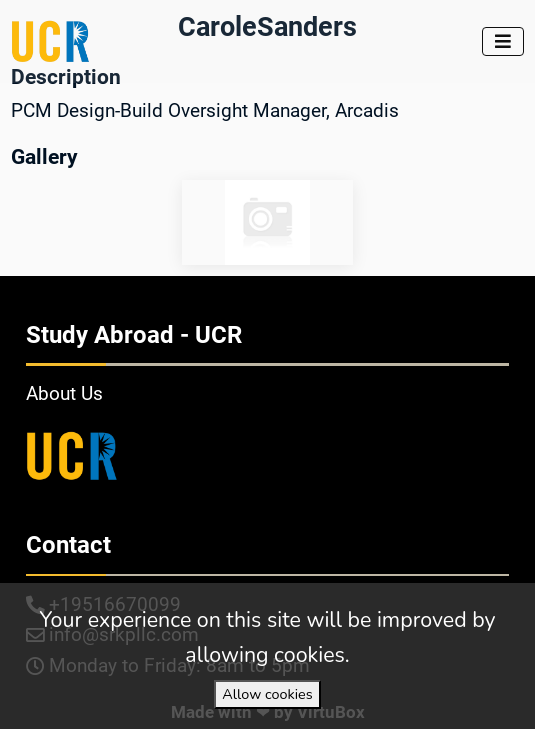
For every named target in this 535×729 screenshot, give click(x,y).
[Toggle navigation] (503, 41)
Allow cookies (267, 694)
